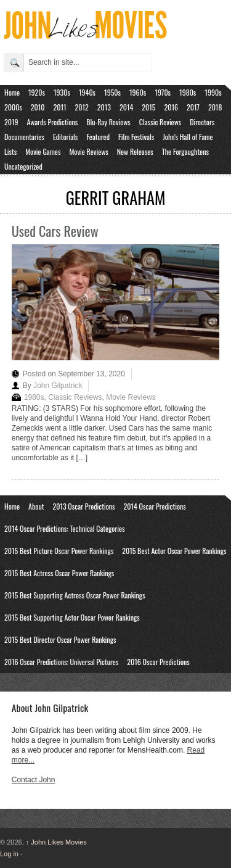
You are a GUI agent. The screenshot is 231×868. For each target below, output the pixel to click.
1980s (188, 92)
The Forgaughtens (185, 151)
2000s (13, 107)
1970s (163, 92)
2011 (60, 107)
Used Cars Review (55, 231)
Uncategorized (23, 166)
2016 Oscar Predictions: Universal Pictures (61, 662)
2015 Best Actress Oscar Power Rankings (59, 573)
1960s (138, 92)
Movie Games (43, 151)
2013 (104, 107)
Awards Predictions (53, 122)
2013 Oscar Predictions (83, 506)
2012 (82, 107)
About (36, 506)
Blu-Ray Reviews (108, 122)
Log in (9, 854)
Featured (98, 137)
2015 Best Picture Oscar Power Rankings (59, 551)
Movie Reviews (88, 151)
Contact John (34, 780)
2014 (126, 107)
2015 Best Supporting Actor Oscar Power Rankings (72, 617)
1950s (112, 92)
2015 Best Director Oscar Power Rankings (60, 639)
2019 (11, 122)
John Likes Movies (56, 842)
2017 (193, 107)
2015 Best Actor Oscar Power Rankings (174, 551)
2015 (148, 107)
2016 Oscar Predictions (158, 662)
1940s (87, 92)
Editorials (65, 137)
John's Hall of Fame (188, 137)
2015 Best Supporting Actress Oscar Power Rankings (75, 595)
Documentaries (24, 137)
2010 (38, 107)
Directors (202, 122)
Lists (10, 151)
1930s (62, 92)
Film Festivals (136, 137)
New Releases (135, 151)
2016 (171, 107)
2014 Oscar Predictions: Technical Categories (65, 528)
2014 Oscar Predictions (155, 506)
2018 (215, 107)
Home (12, 92)
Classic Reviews (160, 122)
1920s (37, 92)
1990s (213, 92)
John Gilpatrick (58, 386)
